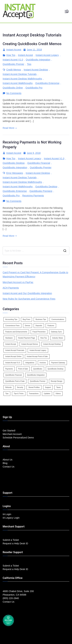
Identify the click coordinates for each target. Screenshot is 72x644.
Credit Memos (14, 70)
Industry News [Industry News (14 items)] (57, 338)
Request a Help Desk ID (15, 543)
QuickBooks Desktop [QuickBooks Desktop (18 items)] (55, 369)
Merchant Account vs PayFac (18, 282)
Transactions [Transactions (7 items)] (34, 394)
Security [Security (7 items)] (20, 387)
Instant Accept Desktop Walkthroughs (22, 79)
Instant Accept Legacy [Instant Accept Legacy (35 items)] (38, 350)
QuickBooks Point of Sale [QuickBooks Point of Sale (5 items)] (15, 381)
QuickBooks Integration (38, 60)
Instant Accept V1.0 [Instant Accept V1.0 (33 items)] (13, 363)
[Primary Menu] (67, 11)
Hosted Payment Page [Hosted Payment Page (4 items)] (26, 338)
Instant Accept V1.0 (13, 60)
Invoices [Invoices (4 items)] (43, 363)
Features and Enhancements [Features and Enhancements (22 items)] (16, 332)
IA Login (7, 514)
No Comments (14, 93)
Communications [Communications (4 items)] (58, 319)
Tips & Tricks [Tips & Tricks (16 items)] (19, 394)
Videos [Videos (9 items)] (58, 394)
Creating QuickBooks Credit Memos (32, 44)
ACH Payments (11, 288)
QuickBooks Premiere (41, 191)
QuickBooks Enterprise (47, 83)
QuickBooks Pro (34, 88)
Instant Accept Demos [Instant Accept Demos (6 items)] (30, 344)
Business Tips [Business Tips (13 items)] (41, 319)
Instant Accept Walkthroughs (18, 83)
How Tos (11, 55)
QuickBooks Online (13, 88)
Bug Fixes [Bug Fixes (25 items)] (27, 319)
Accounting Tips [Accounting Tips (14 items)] (11, 319)
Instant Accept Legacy (47, 55)
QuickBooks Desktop (14, 163)
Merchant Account (12, 434)
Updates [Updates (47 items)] (47, 394)
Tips (29, 64)
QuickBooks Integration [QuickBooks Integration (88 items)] (36, 375)
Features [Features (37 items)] (51, 326)
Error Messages (15, 173)
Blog (5, 463)
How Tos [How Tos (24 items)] (44, 338)
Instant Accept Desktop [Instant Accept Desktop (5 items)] (52, 344)
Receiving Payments (33, 196)
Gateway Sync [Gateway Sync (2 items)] (56, 332)
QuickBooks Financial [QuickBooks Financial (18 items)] (14, 375)
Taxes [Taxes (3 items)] (58, 387)
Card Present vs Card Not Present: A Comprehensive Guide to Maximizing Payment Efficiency (35, 274)
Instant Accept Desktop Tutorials (20, 74)
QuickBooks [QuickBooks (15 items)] (38, 369)
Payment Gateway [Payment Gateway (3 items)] (58, 363)
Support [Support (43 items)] (48, 387)
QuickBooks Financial (39, 163)
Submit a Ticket (11, 540)
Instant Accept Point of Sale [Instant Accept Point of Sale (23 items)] (37, 356)
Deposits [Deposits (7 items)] (39, 326)
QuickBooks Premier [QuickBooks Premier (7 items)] (38, 381)
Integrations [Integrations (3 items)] (30, 363)
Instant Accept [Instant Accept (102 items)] (11, 344)
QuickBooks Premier (13, 64)
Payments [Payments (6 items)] (9, 369)
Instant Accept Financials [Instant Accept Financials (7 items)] (15, 350)
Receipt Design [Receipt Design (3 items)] (57, 381)
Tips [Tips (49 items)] (7, 394)
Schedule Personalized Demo (18, 438)
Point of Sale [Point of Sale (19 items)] (23, 369)
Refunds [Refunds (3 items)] (8, 387)
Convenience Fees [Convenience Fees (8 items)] (12, 326)
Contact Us (9, 467)
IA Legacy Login (11, 518)
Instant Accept (14, 50)
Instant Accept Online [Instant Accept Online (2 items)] (13, 356)
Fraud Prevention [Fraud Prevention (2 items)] (39, 332)
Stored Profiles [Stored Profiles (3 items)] (34, 387)
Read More (10, 128)
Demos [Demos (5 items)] (28, 326)
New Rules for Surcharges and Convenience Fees (29, 299)
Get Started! (9, 431)
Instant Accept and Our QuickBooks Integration (27, 293)
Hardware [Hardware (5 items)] (9, 338)
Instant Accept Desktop (36, 70)
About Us (8, 460)
